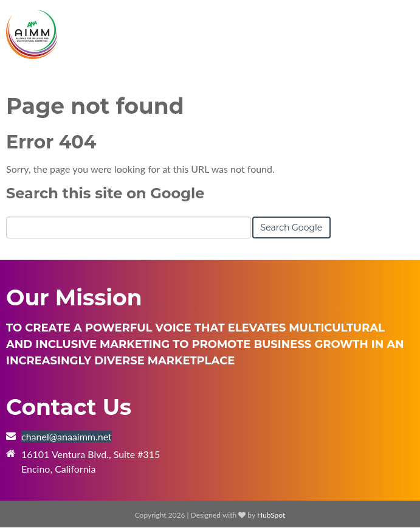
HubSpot (271, 515)
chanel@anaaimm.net (67, 436)
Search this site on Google (105, 193)
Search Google (292, 228)
